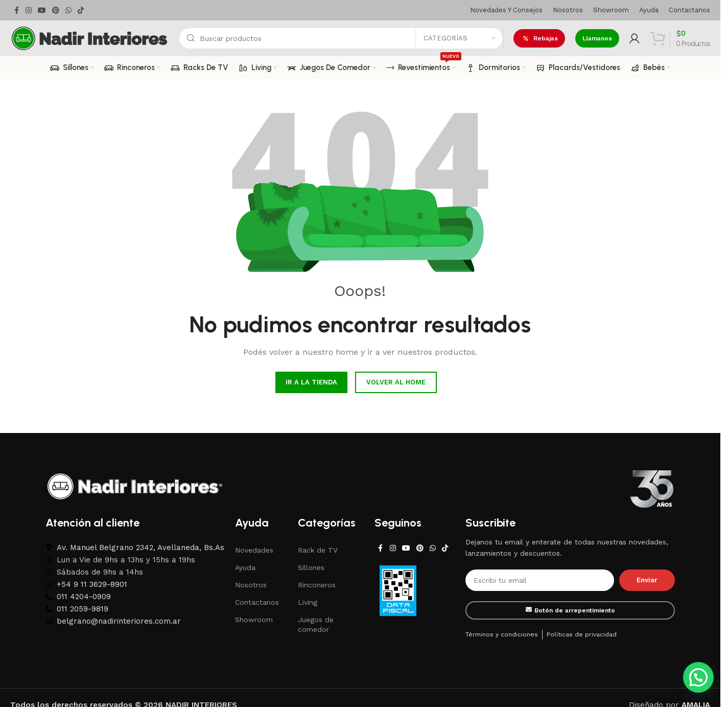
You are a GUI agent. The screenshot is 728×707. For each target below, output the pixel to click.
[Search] (341, 38)
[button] (698, 677)
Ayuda (245, 567)
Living (308, 602)
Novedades (254, 550)
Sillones (311, 567)
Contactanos (257, 602)
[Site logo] (89, 38)
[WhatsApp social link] (68, 10)
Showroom (254, 620)
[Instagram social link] (29, 10)
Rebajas (539, 38)
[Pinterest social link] (56, 10)
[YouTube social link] (42, 10)
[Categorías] (459, 38)
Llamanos (597, 38)
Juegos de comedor (316, 624)
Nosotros (251, 585)
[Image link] (135, 486)
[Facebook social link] (16, 10)
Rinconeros (317, 585)
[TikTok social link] (81, 10)
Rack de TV (318, 550)
